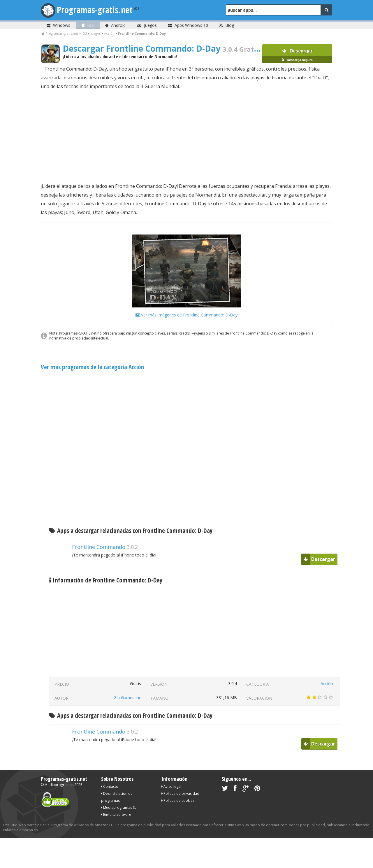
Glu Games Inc (127, 698)
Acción (327, 684)
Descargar (297, 56)
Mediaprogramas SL (119, 807)
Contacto (110, 786)
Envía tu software (116, 814)
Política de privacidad (180, 793)
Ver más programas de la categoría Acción (93, 367)
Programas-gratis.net (95, 10)
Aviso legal (171, 786)
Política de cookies (178, 800)
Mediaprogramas (59, 785)
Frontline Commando (99, 547)
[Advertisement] (186, 136)
